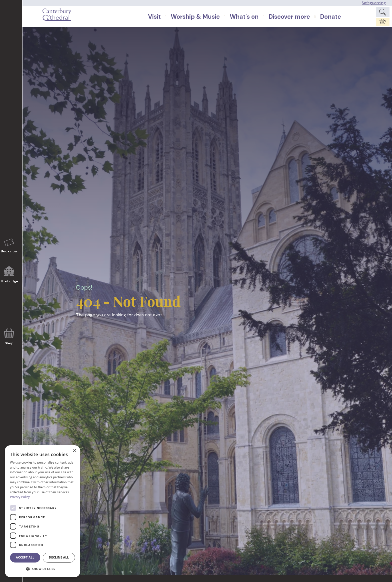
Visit (166, 21)
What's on (255, 21)
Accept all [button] (25, 557)
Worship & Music (206, 21)
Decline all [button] (59, 557)
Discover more (300, 21)
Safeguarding (374, 3)
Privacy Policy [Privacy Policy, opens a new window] (20, 497)
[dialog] (42, 511)
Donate (342, 21)
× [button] (74, 451)
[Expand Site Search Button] (383, 14)
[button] (42, 569)
